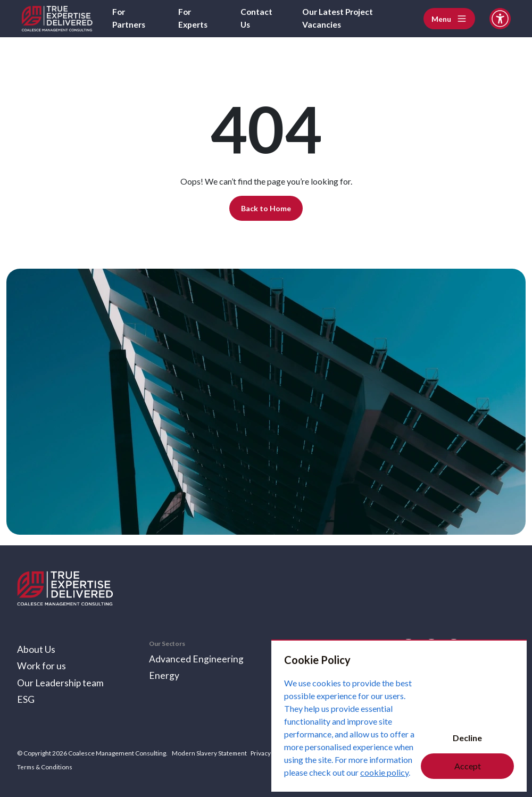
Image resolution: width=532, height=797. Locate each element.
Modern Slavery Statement (210, 753)
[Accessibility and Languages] (500, 19)
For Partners (130, 18)
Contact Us (257, 18)
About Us (36, 648)
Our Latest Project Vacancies (340, 18)
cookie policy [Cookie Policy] (384, 772)
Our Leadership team (61, 682)
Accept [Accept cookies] (468, 766)
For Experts (194, 18)
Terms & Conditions (45, 766)
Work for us (41, 665)
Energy (164, 675)
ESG (26, 699)
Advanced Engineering (196, 658)
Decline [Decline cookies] (467, 738)
